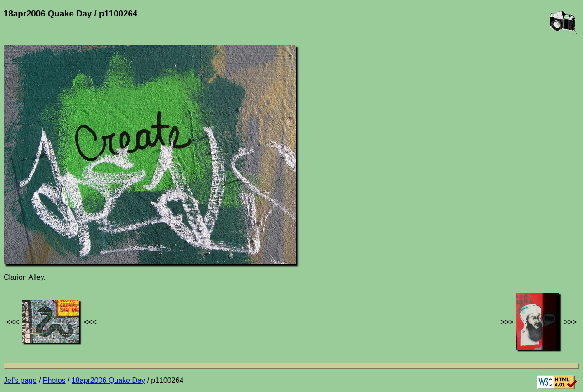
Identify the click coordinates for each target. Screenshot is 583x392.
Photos (54, 380)
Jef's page (20, 380)
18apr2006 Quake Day (108, 380)
